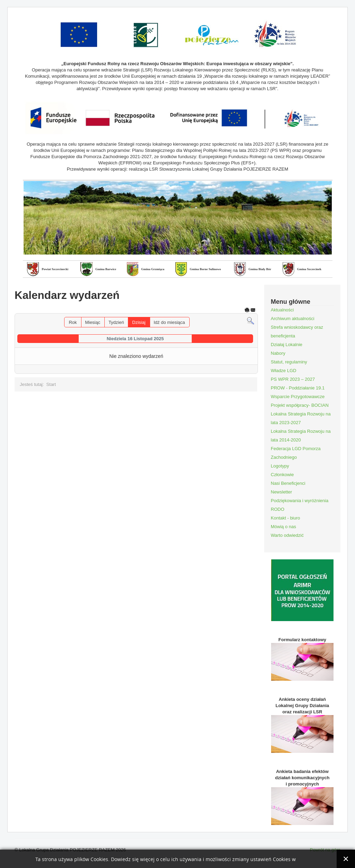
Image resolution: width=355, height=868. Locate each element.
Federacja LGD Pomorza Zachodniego (296, 453)
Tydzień (116, 322)
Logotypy (280, 466)
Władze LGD (284, 371)
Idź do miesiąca (169, 322)
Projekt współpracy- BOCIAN (300, 405)
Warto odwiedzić (287, 535)
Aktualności (282, 310)
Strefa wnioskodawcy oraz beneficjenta (297, 332)
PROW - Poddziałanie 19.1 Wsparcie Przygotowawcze (298, 392)
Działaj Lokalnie (287, 345)
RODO (278, 509)
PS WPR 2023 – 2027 (293, 379)
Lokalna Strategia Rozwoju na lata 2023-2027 (301, 418)
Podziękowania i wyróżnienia (300, 501)
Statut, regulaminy (289, 362)
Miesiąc (93, 322)
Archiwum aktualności (293, 319)
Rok (73, 322)
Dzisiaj (139, 322)
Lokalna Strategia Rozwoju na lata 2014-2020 (301, 436)
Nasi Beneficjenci (288, 483)
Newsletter (281, 492)
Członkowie (282, 475)
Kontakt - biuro (285, 518)
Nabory (278, 353)
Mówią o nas (283, 527)
